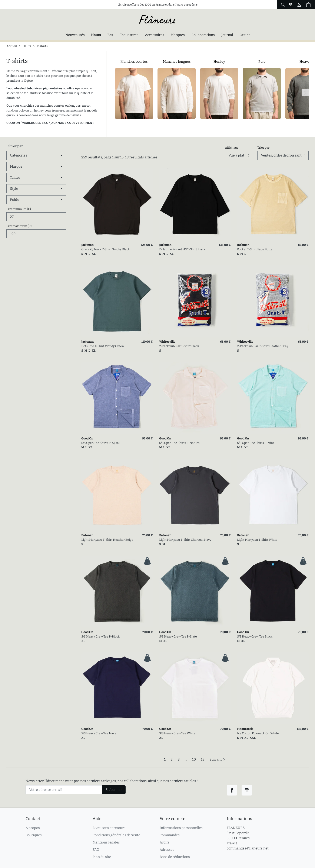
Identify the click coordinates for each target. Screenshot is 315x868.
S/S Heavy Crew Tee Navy (99, 733)
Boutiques (34, 835)
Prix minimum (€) (19, 209)
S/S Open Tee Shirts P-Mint (256, 443)
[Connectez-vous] (299, 5)
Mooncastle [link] (245, 729)
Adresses (167, 850)
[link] (117, 204)
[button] (308, 5)
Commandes (170, 835)
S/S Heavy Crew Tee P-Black (100, 637)
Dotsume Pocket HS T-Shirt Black (182, 249)
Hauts (97, 35)
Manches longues (177, 62)
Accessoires (155, 35)
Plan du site (102, 857)
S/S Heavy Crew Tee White (177, 733)
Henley (219, 62)
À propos (33, 828)
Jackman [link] (87, 245)
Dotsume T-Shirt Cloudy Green (103, 346)
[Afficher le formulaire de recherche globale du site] (283, 5)
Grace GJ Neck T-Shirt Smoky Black (106, 249)
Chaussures (129, 35)
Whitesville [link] (167, 342)
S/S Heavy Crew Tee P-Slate (178, 637)
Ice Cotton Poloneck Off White (258, 733)
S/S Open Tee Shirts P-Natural (180, 443)
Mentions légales (106, 842)
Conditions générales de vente (116, 835)
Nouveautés (75, 35)
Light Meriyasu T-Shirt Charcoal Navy (185, 540)
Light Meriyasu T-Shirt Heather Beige (107, 540)
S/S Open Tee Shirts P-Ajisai (100, 443)
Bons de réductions (175, 857)
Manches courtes (134, 62)
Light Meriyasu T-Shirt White (257, 540)
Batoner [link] (87, 535)
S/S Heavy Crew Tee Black (255, 637)
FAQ (96, 850)
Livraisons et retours (109, 828)
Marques (178, 35)
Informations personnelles (181, 828)
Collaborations (203, 35)
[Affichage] (239, 155)
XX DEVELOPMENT (80, 123)
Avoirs (165, 842)
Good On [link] (87, 438)
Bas (110, 35)
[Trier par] (283, 155)
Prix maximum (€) (19, 226)
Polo (262, 62)
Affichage (232, 148)
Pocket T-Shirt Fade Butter (255, 249)
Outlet (245, 35)
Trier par (263, 148)
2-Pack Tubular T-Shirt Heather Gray (263, 346)
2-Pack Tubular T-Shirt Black (179, 346)
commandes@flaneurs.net (248, 848)
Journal (227, 35)
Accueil (12, 46)
